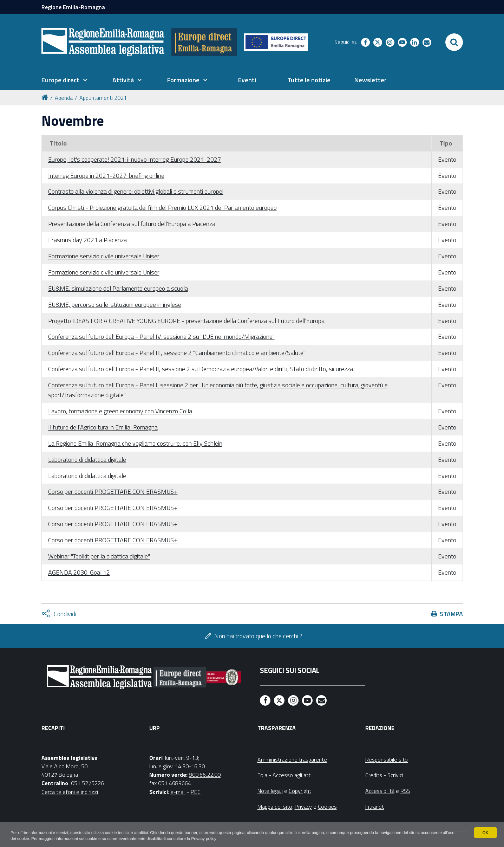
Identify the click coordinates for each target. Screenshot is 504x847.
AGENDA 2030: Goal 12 (79, 572)
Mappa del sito (275, 807)
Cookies (327, 807)
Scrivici (395, 775)
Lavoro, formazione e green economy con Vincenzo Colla (120, 411)
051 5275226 (87, 783)
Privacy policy (222, 839)
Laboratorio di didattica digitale (87, 460)
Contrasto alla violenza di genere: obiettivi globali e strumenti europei (136, 191)
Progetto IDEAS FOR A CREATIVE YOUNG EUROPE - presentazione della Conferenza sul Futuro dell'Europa (186, 321)
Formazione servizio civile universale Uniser (104, 256)
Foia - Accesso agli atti (284, 775)
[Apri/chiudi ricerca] (454, 42)
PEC (196, 792)
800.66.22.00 (205, 775)
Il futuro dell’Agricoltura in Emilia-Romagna (103, 427)
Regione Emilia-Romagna (73, 7)
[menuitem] (64, 80)
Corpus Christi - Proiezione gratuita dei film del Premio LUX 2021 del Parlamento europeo (162, 208)
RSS (405, 791)
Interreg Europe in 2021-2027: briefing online (106, 176)
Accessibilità (380, 791)
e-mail (178, 792)
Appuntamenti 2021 (103, 98)
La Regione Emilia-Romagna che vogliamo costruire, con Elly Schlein (135, 443)
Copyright (300, 791)
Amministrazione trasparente (292, 759)
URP (155, 728)
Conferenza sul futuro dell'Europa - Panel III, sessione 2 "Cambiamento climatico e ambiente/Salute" (177, 353)
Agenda (64, 98)
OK (485, 832)
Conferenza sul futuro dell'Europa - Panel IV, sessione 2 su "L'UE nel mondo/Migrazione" (161, 337)
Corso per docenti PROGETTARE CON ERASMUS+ (113, 492)
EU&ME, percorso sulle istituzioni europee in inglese (115, 305)
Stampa (451, 614)
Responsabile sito (387, 759)
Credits (374, 775)
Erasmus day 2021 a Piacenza (87, 240)
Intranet (375, 807)
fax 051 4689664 (170, 783)
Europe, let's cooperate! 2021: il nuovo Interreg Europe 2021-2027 (135, 159)
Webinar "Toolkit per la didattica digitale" (99, 556)
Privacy (303, 807)
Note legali (270, 791)
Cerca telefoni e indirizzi (70, 792)
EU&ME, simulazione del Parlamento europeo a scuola (118, 288)
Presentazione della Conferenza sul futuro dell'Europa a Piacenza (132, 224)
